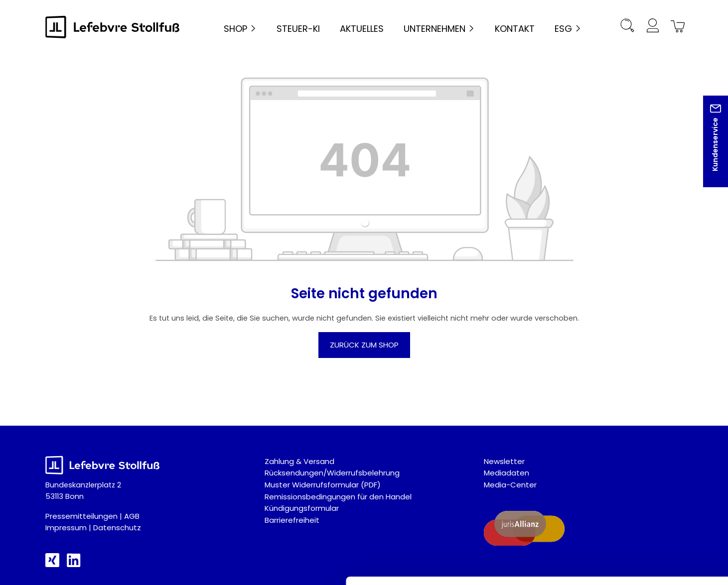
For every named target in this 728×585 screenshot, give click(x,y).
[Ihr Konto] (653, 27)
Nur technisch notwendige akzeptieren (645, 504)
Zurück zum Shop (364, 345)
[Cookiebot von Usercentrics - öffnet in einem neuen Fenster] (65, 566)
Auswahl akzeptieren (645, 473)
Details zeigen (530, 565)
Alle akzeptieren (645, 442)
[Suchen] (627, 27)
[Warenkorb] (676, 27)
